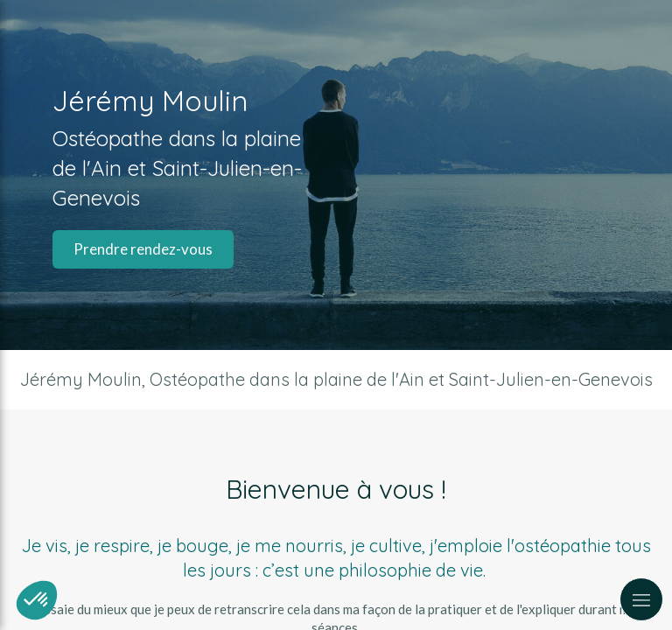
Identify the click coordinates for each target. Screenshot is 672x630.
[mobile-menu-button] (641, 599)
